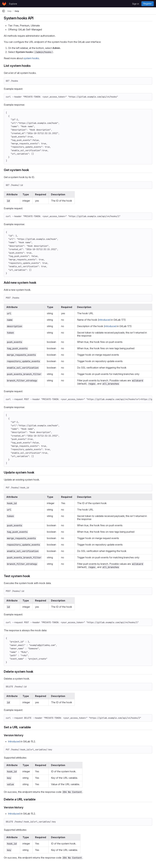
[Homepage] (4, 4)
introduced (105, 320)
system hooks (31, 58)
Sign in (136, 4)
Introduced (14, 741)
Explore (13, 4)
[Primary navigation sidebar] (4, 11)
